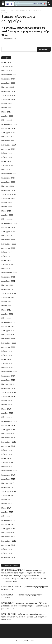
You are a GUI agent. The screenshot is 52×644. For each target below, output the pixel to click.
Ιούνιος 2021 (6, 306)
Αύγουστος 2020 (8, 347)
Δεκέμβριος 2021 (8, 281)
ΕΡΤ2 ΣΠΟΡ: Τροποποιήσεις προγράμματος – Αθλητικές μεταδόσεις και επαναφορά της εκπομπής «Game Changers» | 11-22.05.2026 (26, 606)
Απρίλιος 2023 (7, 215)
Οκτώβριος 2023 (8, 190)
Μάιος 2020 (6, 359)
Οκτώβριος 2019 (8, 388)
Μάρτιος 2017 (7, 516)
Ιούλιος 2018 (6, 450)
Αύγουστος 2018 (8, 446)
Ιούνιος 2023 (6, 207)
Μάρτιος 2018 (7, 467)
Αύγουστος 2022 (8, 248)
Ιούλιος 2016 (6, 549)
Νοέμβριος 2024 (8, 137)
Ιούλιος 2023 (6, 203)
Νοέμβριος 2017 (8, 483)
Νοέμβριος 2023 (8, 186)
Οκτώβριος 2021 (8, 289)
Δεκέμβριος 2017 (8, 479)
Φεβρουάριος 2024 (9, 174)
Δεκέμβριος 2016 (8, 529)
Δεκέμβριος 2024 (8, 132)
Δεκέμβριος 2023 (8, 182)
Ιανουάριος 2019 (8, 425)
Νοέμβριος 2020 (8, 335)
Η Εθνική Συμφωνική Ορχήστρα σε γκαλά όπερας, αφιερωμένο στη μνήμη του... (26, 31)
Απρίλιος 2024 (7, 166)
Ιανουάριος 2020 (8, 376)
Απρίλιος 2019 (7, 413)
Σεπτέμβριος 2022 (9, 244)
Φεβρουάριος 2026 (9, 75)
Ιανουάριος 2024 (8, 178)
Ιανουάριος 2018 (8, 475)
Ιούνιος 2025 (6, 108)
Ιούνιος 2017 (6, 504)
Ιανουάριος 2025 (8, 128)
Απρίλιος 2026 (7, 66)
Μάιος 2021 (6, 310)
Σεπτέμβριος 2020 (9, 343)
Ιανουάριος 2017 (8, 524)
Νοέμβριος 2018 (8, 434)
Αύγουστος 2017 (8, 496)
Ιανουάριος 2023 (8, 227)
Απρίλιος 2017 (7, 512)
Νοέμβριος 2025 (8, 87)
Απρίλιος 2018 (7, 463)
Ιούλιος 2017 (6, 500)
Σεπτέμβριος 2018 (9, 442)
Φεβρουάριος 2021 (9, 322)
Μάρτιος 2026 (7, 71)
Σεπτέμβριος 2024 (9, 145)
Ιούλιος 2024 (6, 153)
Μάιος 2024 (6, 161)
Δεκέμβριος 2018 (8, 430)
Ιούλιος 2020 (6, 351)
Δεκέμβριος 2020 (8, 331)
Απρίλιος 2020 (7, 364)
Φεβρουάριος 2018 (9, 471)
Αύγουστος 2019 (8, 397)
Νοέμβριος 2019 (8, 384)
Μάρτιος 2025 (7, 120)
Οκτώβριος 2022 (8, 240)
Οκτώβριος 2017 (8, 487)
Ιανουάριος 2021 (8, 326)
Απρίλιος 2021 (7, 314)
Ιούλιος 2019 (6, 401)
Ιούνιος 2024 (6, 157)
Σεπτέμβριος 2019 (9, 392)
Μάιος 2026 (6, 62)
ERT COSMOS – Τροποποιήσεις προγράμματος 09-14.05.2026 (22, 596)
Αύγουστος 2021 (8, 298)
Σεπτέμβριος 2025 (9, 95)
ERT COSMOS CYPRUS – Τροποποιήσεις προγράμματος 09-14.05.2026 (25, 588)
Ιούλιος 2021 (6, 302)
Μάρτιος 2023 (7, 219)
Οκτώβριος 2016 (8, 537)
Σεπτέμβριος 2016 (9, 541)
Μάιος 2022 (6, 260)
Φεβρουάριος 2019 (9, 421)
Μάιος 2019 (6, 409)
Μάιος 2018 (6, 458)
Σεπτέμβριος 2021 (9, 293)
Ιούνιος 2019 (6, 405)
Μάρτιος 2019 (7, 417)
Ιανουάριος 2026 (8, 79)
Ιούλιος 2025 (6, 104)
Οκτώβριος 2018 (8, 438)
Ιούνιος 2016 (6, 553)
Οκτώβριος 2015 (8, 557)
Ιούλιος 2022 (6, 252)
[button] (48, 4)
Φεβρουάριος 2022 (9, 273)
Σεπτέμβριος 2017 (9, 491)
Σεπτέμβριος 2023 (9, 194)
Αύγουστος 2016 (8, 545)
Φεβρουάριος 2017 (9, 520)
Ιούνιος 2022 (6, 256)
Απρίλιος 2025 (7, 116)
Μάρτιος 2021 (7, 318)
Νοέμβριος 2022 (8, 236)
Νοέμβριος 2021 (8, 285)
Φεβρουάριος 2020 (9, 372)
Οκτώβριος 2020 (8, 339)
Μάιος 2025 (6, 112)
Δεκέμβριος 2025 (8, 83)
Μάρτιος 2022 (7, 269)
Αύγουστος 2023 (8, 199)
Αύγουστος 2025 (8, 99)
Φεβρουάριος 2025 (9, 124)
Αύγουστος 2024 (8, 149)
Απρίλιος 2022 (7, 265)
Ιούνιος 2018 (6, 454)
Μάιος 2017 (6, 508)
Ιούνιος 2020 (6, 355)
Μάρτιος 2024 (7, 170)
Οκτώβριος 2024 (8, 141)
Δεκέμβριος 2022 (8, 232)
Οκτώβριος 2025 (8, 91)
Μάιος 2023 (6, 211)
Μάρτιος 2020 (7, 368)
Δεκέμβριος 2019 (8, 380)
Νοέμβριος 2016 (8, 533)
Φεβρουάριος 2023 (9, 223)
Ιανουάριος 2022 (8, 277)
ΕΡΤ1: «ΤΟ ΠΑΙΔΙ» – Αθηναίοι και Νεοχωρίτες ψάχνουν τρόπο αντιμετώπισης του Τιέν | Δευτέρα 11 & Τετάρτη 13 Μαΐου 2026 (24, 617)
